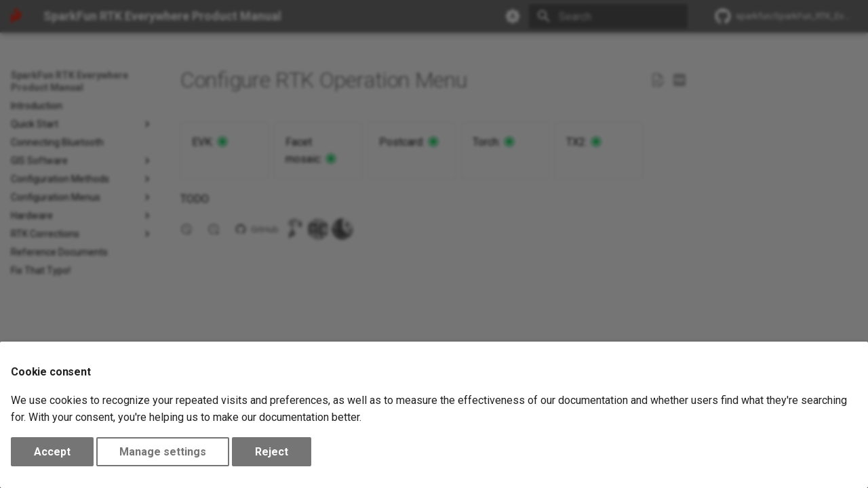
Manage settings (163, 452)
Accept (52, 452)
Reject (272, 452)
